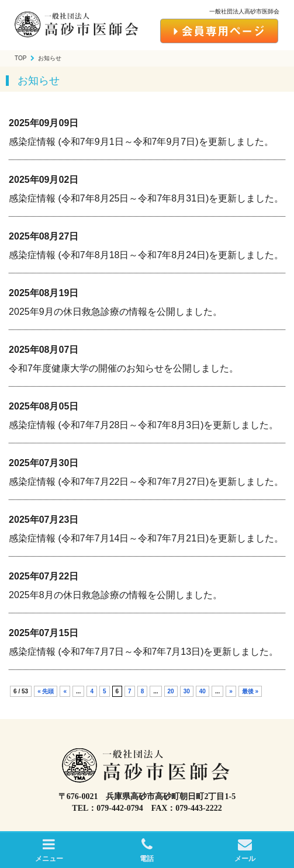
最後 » (250, 691)
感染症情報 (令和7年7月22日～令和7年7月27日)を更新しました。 (146, 482)
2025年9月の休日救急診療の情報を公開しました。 (115, 312)
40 (203, 691)
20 (171, 691)
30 (187, 691)
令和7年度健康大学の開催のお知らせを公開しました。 (124, 368)
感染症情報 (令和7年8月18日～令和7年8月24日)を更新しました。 (146, 255)
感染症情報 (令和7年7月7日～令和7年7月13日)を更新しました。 (143, 652)
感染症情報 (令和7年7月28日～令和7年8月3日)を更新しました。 (143, 425)
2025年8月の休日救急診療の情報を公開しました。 (115, 595)
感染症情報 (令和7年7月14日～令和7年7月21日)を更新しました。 (146, 538)
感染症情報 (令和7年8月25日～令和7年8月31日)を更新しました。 (146, 198)
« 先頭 (46, 691)
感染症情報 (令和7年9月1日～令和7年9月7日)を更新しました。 (141, 142)
